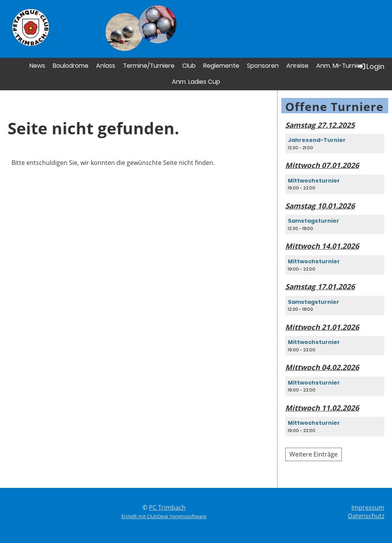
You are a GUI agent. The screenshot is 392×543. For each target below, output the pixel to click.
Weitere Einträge (314, 454)
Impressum (368, 507)
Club (189, 66)
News (37, 66)
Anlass (106, 66)
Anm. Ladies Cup (196, 82)
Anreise (297, 66)
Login (371, 66)
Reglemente (221, 66)
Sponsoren (263, 66)
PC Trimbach (167, 507)
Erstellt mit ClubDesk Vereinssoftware (164, 516)
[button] (335, 144)
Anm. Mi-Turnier (340, 66)
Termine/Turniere (149, 66)
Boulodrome (71, 66)
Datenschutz (366, 516)
